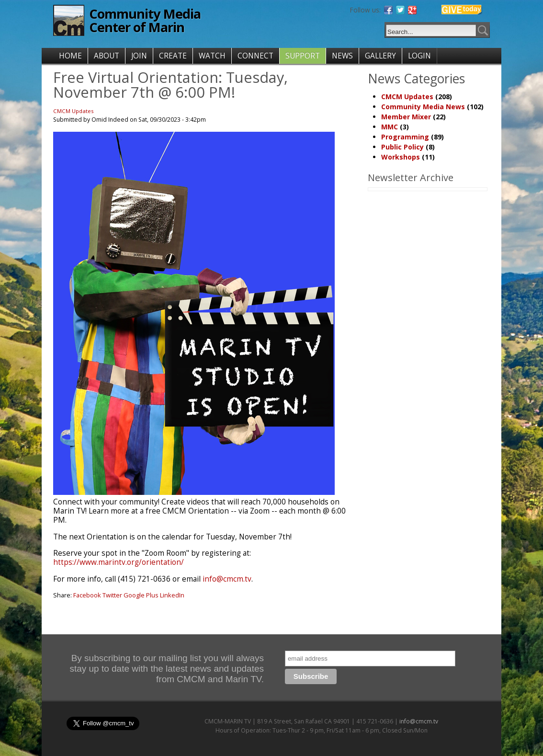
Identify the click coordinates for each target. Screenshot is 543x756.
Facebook (87, 595)
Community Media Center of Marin (145, 20)
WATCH (212, 56)
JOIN (139, 56)
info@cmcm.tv (227, 579)
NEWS (342, 56)
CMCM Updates (74, 111)
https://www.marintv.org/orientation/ (119, 562)
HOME (70, 56)
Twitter (112, 595)
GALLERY (380, 56)
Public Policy (402, 147)
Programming (405, 137)
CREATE (173, 56)
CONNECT (255, 56)
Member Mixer (406, 117)
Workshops (401, 157)
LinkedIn (172, 595)
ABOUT (107, 56)
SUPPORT (303, 56)
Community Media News (423, 107)
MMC (390, 127)
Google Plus (141, 595)
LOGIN (419, 56)
